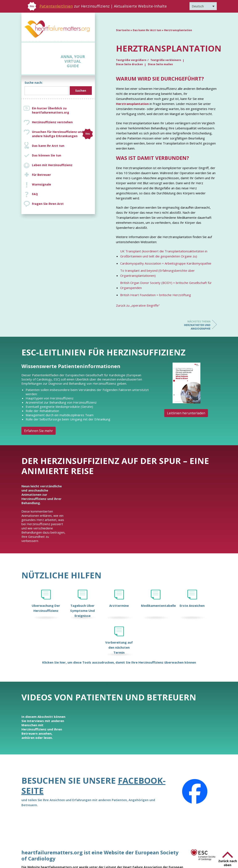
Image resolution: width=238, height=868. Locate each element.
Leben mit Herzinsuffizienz (52, 165)
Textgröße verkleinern (166, 60)
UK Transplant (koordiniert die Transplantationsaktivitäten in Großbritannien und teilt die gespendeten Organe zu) (164, 254)
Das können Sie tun (47, 155)
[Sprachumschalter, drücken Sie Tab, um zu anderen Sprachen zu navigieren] (203, 6)
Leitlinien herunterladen (186, 413)
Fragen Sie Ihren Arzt (48, 204)
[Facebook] (195, 791)
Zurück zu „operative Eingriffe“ (138, 305)
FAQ (35, 194)
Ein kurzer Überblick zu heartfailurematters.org (51, 110)
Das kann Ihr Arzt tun (48, 146)
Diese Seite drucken (129, 64)
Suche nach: (34, 83)
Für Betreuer (41, 175)
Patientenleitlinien (56, 6)
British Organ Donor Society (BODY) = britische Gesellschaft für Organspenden (166, 285)
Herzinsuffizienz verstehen (52, 122)
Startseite (123, 30)
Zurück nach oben (228, 863)
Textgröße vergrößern (131, 60)
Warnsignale (41, 184)
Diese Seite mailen (160, 64)
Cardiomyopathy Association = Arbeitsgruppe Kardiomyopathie (166, 263)
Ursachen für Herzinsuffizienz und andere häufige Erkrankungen (62, 134)
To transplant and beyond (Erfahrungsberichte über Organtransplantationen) (157, 273)
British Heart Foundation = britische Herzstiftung (156, 295)
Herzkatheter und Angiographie (194, 325)
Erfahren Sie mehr (39, 431)
